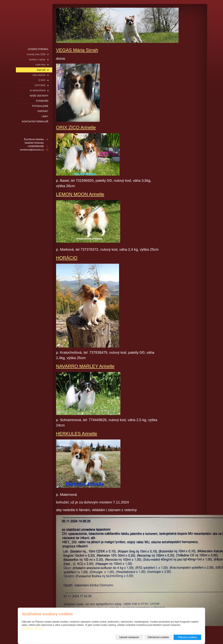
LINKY (45, 116)
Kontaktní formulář (35, 122)
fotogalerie (40, 106)
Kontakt (43, 111)
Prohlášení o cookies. (33, 628)
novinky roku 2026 (36, 54)
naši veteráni (39, 75)
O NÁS (42, 80)
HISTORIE (40, 85)
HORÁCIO (67, 258)
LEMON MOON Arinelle (80, 194)
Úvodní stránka (38, 49)
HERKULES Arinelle (77, 434)
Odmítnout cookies (158, 637)
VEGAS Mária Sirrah (77, 50)
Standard (42, 101)
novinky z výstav (37, 60)
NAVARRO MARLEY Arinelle (85, 366)
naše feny (40, 65)
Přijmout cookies (187, 637)
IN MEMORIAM (38, 91)
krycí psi (41, 70)
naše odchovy (39, 96)
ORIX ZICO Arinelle (76, 127)
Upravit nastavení (129, 637)
